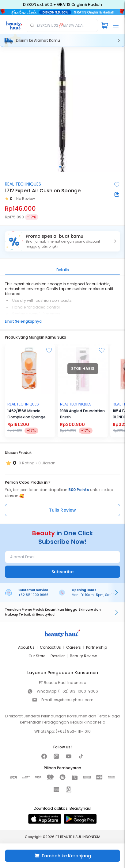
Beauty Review (83, 656)
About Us (26, 647)
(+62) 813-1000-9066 (78, 691)
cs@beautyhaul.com (74, 700)
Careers (74, 647)
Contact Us (50, 647)
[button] (63, 241)
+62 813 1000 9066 (33, 595)
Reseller (58, 656)
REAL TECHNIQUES (23, 184)
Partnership (97, 647)
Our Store (37, 656)
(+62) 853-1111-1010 (73, 731)
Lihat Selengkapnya (23, 321)
